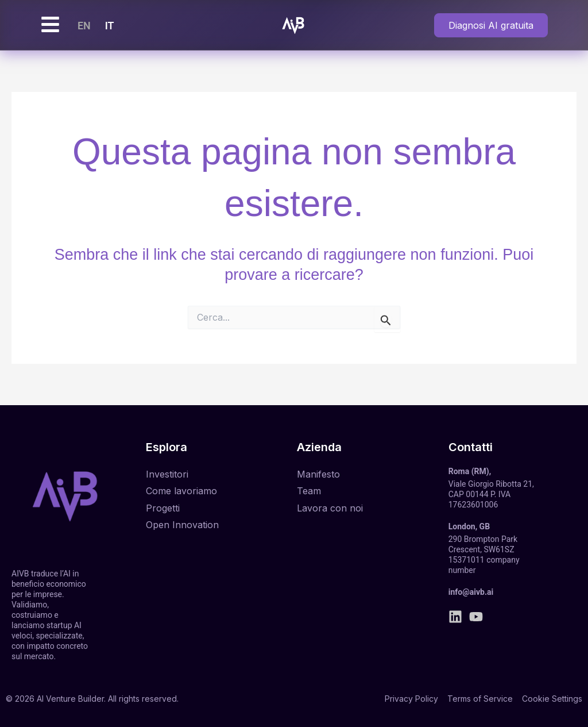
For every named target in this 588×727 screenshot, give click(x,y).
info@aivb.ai (471, 592)
